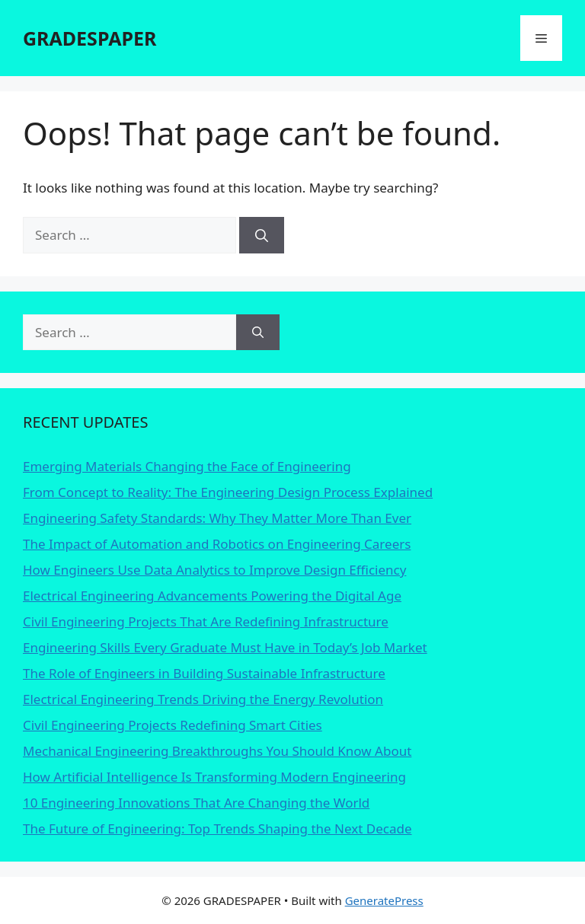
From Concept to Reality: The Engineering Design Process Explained (228, 492)
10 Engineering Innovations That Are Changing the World (196, 803)
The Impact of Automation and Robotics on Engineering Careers (217, 544)
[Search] (262, 235)
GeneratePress (384, 900)
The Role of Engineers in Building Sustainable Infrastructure (204, 673)
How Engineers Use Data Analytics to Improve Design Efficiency (214, 570)
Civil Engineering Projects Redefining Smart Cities (173, 725)
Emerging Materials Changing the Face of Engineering (187, 466)
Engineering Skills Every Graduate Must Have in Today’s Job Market (225, 647)
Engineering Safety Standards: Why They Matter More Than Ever (217, 518)
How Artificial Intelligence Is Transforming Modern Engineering (214, 777)
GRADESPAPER (90, 38)
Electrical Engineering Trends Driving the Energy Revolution (203, 699)
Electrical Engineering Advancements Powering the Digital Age (212, 596)
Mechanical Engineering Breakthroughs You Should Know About (217, 751)
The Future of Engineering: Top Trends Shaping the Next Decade (217, 828)
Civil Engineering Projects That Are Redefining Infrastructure (206, 621)
